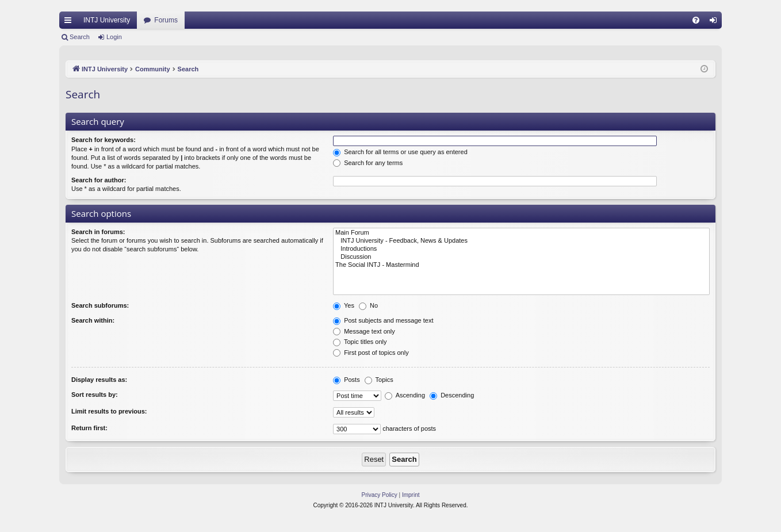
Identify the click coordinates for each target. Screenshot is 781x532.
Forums (166, 20)
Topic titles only (360, 342)
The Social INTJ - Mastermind (521, 265)
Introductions (521, 249)
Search (80, 37)
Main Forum (521, 233)
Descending (452, 395)
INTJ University (107, 20)
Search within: (93, 320)
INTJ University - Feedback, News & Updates (521, 241)
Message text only (364, 331)
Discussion (521, 257)
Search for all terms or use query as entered (400, 152)
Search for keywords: (104, 140)
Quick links (70, 22)
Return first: (89, 428)
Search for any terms (368, 163)
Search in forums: (98, 232)
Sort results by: (95, 395)
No (368, 305)
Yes (344, 305)
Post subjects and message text (383, 320)
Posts (347, 380)
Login (114, 37)
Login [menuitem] (716, 22)
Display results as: (99, 380)
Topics (379, 380)
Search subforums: (100, 305)
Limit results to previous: (109, 411)
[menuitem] (696, 20)
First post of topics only (371, 353)
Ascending (405, 395)
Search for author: (99, 180)
